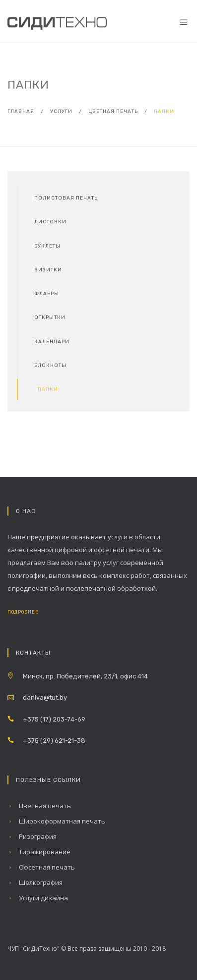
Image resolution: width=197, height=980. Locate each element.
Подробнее (31, 612)
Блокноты (50, 365)
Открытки (50, 317)
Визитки (48, 270)
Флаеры (47, 294)
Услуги (61, 111)
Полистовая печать (66, 198)
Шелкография (35, 882)
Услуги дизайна (38, 898)
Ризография (32, 836)
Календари (52, 342)
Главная (21, 111)
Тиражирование (39, 852)
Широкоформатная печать (56, 821)
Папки (48, 389)
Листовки (50, 222)
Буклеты (47, 246)
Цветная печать (113, 111)
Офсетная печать (41, 867)
